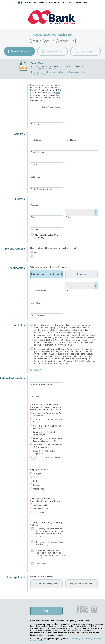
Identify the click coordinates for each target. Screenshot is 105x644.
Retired (36, 477)
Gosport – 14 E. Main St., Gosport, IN (44, 452)
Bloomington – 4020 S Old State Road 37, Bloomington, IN (47, 440)
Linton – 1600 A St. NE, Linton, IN (46, 459)
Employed (37, 473)
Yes (36, 257)
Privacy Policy (40, 74)
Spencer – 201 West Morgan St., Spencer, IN (47, 415)
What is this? (36, 370)
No (36, 253)
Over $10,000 (39, 513)
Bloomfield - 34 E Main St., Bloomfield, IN (44, 433)
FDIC (82, 609)
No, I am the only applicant (47, 584)
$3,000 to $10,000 (41, 509)
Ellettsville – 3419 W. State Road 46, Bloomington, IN (47, 446)
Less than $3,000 (40, 505)
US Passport (82, 274)
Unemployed (38, 489)
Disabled (37, 485)
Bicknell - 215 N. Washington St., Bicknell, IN (47, 427)
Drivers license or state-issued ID (47, 274)
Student (36, 481)
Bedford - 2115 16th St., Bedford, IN (47, 421)
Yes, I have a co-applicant (81, 584)
